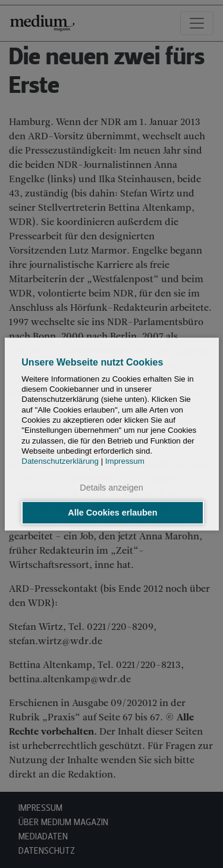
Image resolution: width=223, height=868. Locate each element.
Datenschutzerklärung (60, 461)
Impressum (125, 461)
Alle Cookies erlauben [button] (112, 513)
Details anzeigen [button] (111, 488)
